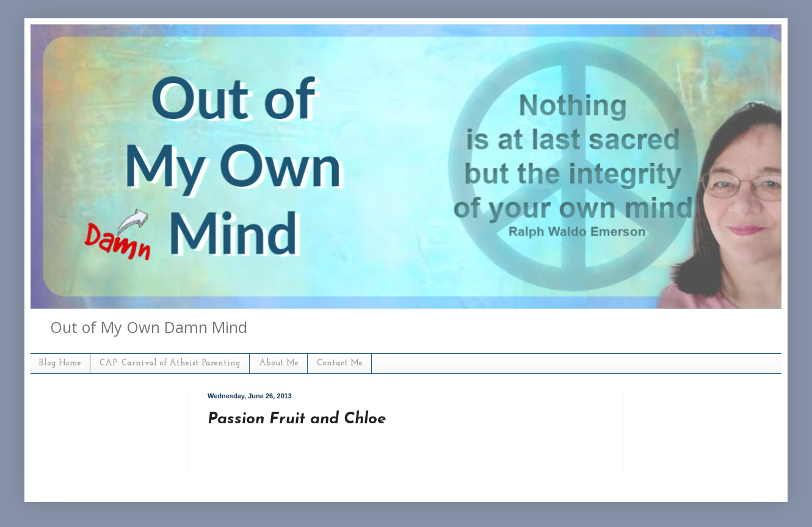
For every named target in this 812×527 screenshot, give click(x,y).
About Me (279, 363)
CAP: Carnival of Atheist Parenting (170, 363)
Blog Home (60, 363)
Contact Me (340, 363)
